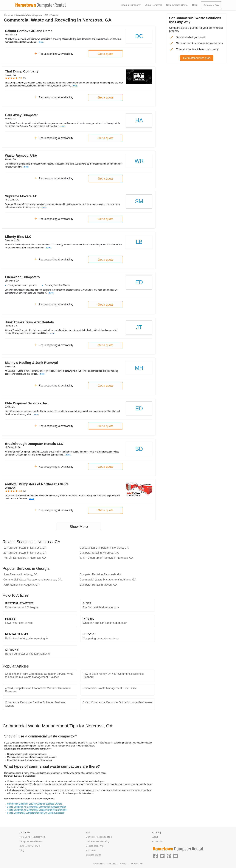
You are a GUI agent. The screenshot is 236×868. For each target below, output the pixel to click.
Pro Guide (91, 850)
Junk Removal (154, 5)
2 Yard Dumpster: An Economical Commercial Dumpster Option (37, 807)
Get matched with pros (197, 58)
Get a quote (106, 54)
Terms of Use (136, 863)
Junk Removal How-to (30, 846)
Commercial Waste (177, 5)
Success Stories (94, 855)
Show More (79, 527)
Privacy (123, 863)
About (155, 837)
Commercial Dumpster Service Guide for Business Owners (35, 804)
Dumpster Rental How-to (31, 841)
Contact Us (158, 841)
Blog (195, 5)
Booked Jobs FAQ (95, 846)
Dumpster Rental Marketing (99, 837)
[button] (156, 856)
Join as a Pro (211, 5)
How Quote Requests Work (33, 837)
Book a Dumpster (131, 5)
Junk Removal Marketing (98, 841)
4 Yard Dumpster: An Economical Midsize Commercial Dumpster (37, 810)
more (41, 42)
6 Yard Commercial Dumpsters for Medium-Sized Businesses (36, 813)
